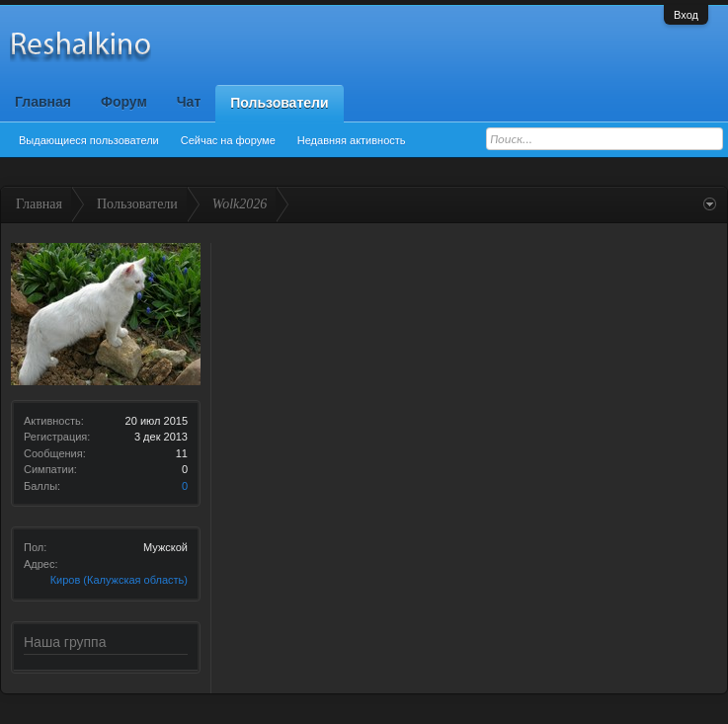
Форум (124, 102)
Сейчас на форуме (228, 140)
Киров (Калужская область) (119, 580)
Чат (189, 102)
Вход (686, 15)
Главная (43, 102)
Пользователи (279, 103)
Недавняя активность (352, 140)
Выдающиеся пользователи (89, 140)
